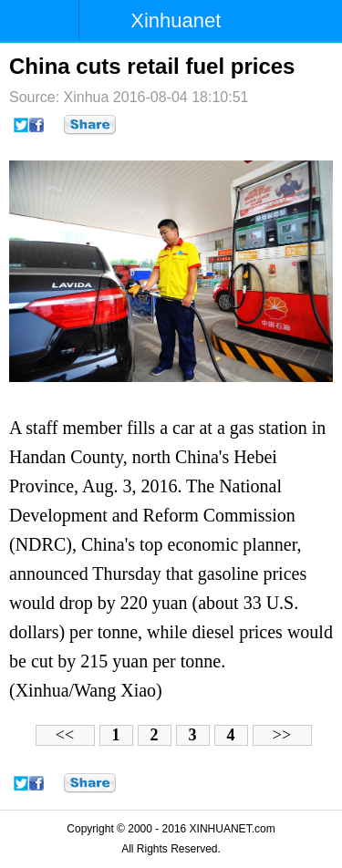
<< (65, 735)
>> (282, 735)
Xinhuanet (176, 21)
